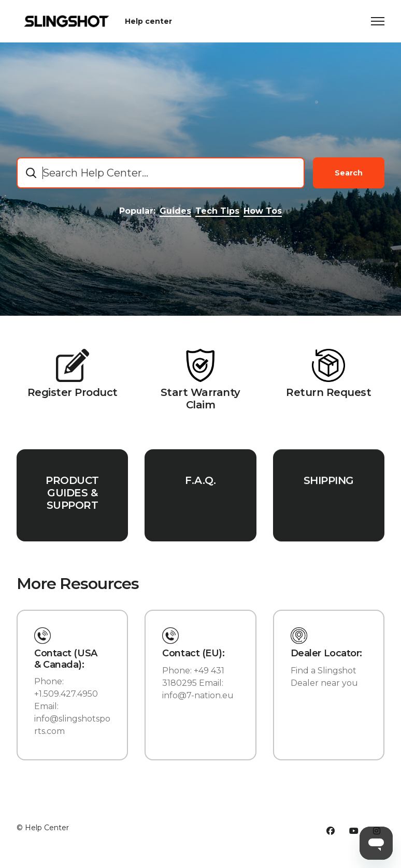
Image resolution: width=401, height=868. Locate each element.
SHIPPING (329, 490)
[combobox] (161, 173)
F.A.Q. (200, 486)
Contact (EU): (193, 653)
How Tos (263, 211)
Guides (175, 211)
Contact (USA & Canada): (66, 659)
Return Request (328, 392)
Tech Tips (217, 211)
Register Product (73, 392)
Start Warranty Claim (200, 399)
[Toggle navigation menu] (378, 21)
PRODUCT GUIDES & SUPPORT (72, 495)
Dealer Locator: (326, 653)
